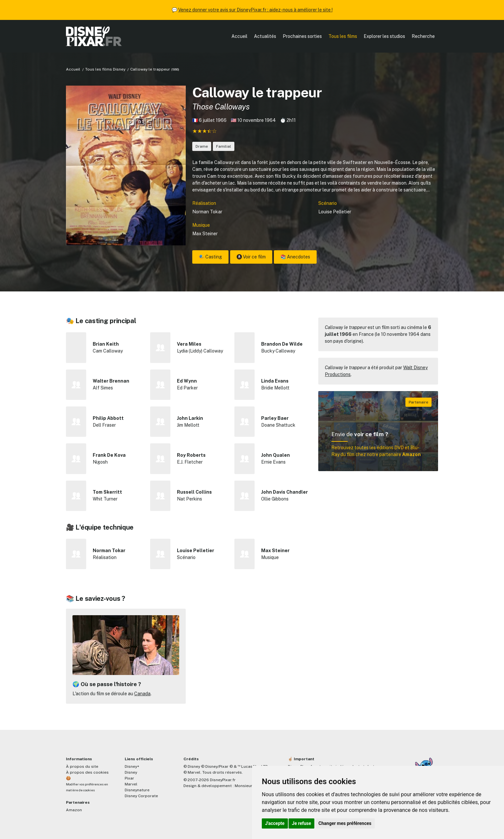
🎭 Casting (210, 257)
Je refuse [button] (301, 823)
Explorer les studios (384, 36)
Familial (224, 146)
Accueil (239, 36)
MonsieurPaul (248, 786)
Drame (202, 146)
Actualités (265, 36)
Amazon (74, 810)
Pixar (129, 778)
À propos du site (82, 766)
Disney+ (132, 766)
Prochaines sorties (302, 36)
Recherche (423, 36)
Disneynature (137, 790)
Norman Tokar (207, 212)
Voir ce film (251, 257)
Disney (131, 772)
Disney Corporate (141, 796)
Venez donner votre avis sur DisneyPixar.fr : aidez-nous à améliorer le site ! (255, 10)
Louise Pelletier (335, 212)
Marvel (131, 784)
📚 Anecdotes (295, 257)
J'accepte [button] (275, 823)
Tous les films (343, 36)
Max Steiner (205, 234)
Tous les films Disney (105, 69)
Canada (142, 694)
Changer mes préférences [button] (345, 823)
